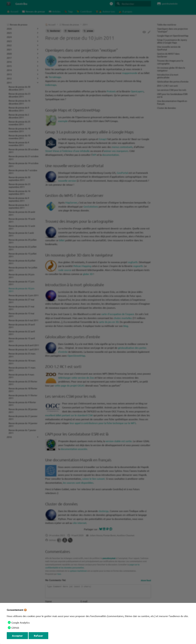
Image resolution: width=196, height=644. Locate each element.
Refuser (38, 636)
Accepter (17, 636)
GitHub (15, 628)
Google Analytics (21, 622)
